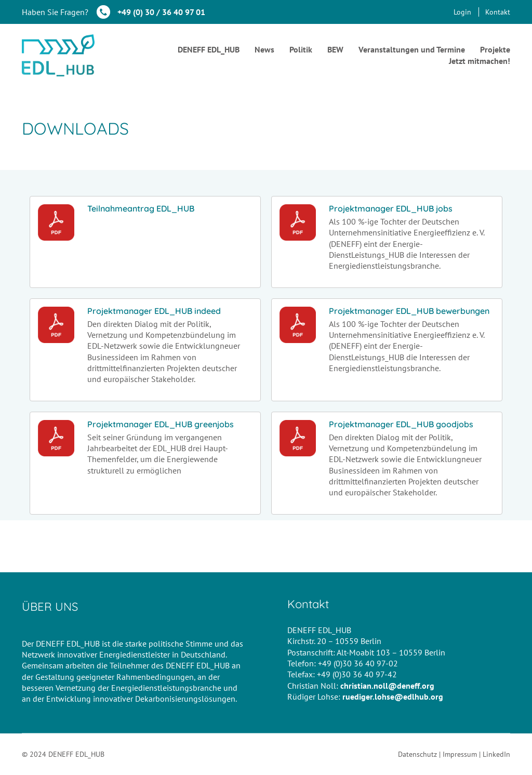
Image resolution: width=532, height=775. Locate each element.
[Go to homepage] (58, 55)
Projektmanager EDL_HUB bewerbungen (409, 311)
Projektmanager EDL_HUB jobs (391, 208)
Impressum (460, 754)
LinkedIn (496, 754)
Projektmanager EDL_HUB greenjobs (161, 424)
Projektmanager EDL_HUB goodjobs (401, 424)
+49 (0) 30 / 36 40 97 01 (161, 12)
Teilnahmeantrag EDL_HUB (141, 208)
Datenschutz (417, 754)
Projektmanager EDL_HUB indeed (154, 311)
